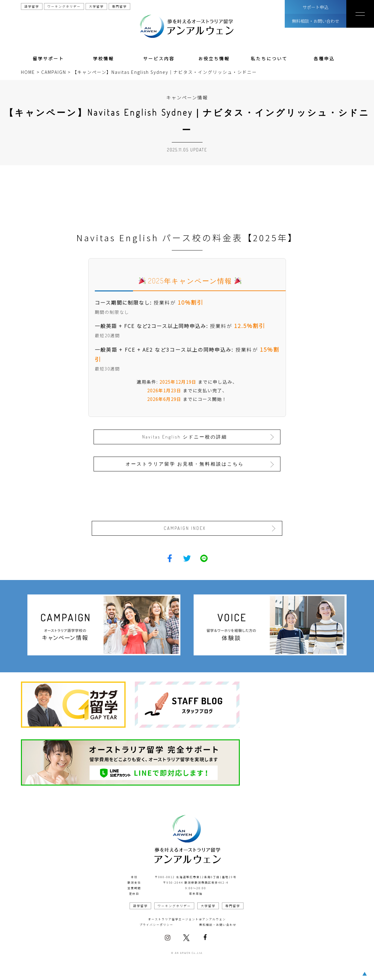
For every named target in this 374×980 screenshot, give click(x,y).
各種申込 (324, 58)
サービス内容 (159, 58)
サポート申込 (316, 7)
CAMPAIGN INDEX (185, 528)
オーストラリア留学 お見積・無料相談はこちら (185, 464)
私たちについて (269, 58)
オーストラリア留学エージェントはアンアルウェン (187, 919)
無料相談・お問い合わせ (316, 21)
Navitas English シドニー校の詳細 (185, 436)
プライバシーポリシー (156, 924)
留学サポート (48, 58)
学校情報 (103, 58)
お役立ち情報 (214, 58)
